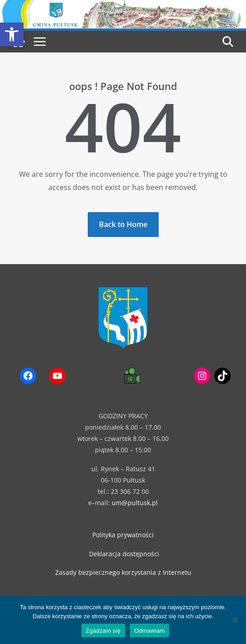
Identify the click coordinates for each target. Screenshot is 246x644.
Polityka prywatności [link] (123, 535)
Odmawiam (150, 631)
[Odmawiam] (235, 620)
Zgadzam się (103, 631)
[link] (12, 34)
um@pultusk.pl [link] (135, 503)
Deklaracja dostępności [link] (124, 554)
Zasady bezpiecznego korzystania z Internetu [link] (123, 572)
